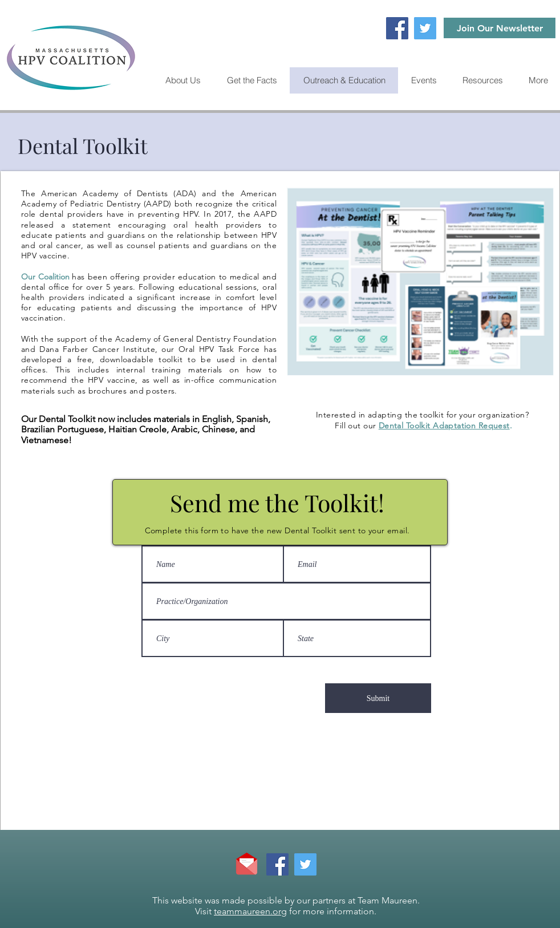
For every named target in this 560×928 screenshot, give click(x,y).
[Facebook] (397, 28)
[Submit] (378, 698)
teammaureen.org (250, 911)
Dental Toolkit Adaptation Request (444, 425)
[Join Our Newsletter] (500, 28)
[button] (482, 80)
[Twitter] (425, 28)
